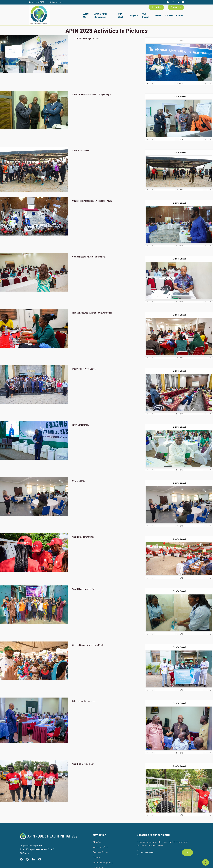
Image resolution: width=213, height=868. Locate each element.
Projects (134, 15)
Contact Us (176, 7)
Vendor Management (103, 863)
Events (180, 15)
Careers (169, 15)
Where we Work (100, 847)
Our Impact (146, 15)
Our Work (121, 15)
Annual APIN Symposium (101, 15)
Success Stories (101, 852)
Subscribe (156, 7)
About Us (86, 15)
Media (158, 15)
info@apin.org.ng (56, 2)
